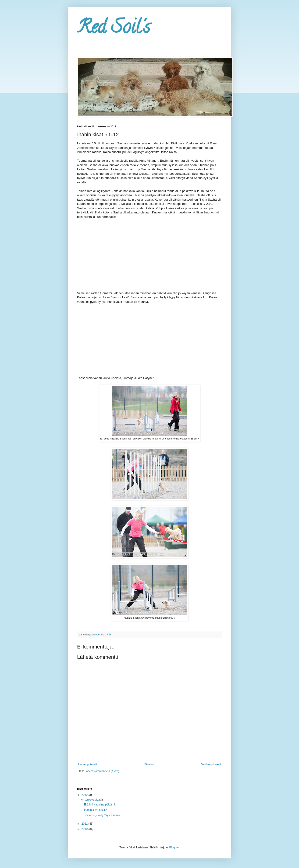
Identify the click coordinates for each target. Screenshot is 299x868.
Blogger (174, 847)
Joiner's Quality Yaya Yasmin (102, 815)
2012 (85, 795)
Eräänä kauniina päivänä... (101, 805)
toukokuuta (92, 800)
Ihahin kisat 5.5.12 (95, 810)
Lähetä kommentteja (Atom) (102, 771)
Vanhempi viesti (211, 764)
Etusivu (149, 764)
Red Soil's (114, 29)
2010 (85, 829)
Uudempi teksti (87, 764)
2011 (85, 824)
